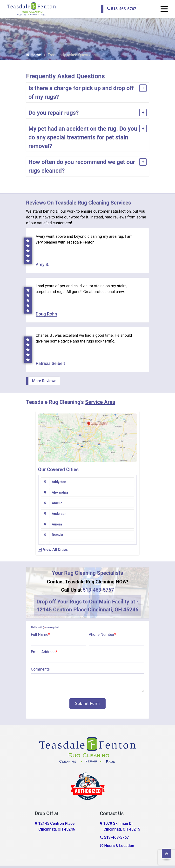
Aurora (57, 524)
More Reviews (44, 381)
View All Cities (55, 549)
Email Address (44, 652)
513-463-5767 (122, 9)
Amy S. (43, 264)
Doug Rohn (46, 314)
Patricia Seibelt (50, 363)
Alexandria (60, 492)
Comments (40, 669)
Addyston (59, 482)
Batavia (57, 535)
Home (34, 55)
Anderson (59, 514)
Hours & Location (117, 846)
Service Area (100, 402)
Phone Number (102, 634)
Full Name (40, 634)
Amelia (57, 503)
